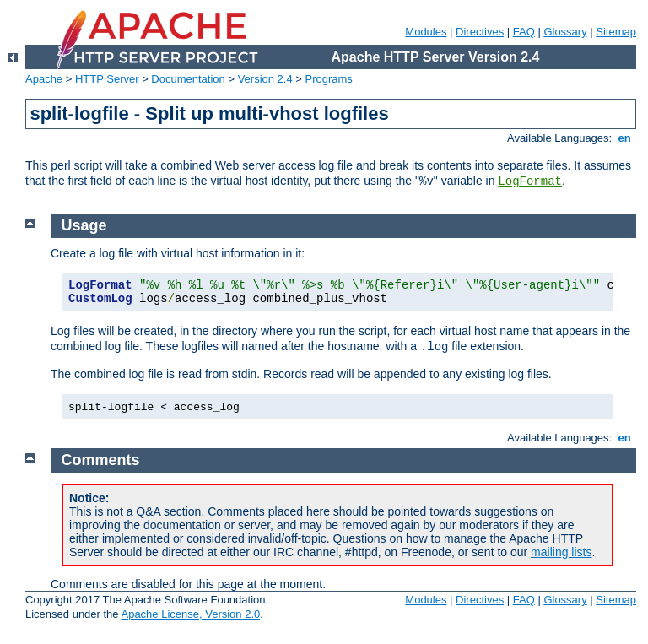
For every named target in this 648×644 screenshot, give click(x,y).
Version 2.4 (265, 79)
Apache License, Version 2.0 (190, 614)
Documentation (188, 79)
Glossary (565, 32)
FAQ (524, 32)
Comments (101, 460)
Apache (44, 79)
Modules (426, 32)
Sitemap (616, 32)
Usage (84, 225)
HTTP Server (107, 79)
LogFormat (530, 181)
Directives (480, 32)
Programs (329, 79)
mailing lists (561, 552)
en (624, 138)
